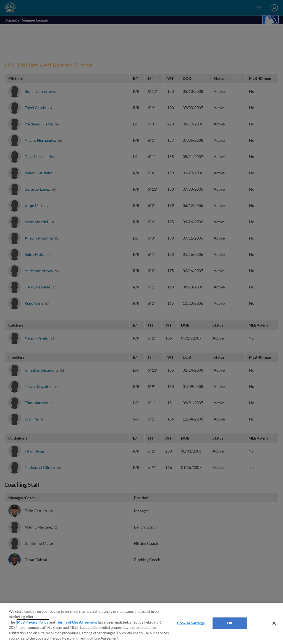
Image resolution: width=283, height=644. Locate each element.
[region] (141, 624)
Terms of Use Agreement (77, 622)
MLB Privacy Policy (33, 622)
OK (230, 623)
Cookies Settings (191, 623)
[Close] (274, 623)
